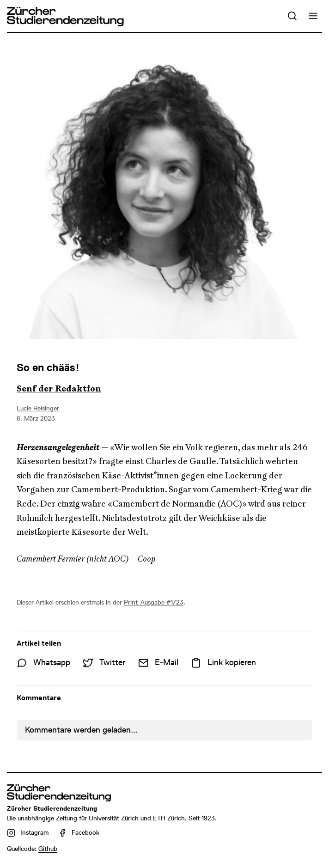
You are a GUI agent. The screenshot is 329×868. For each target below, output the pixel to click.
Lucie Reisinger (38, 408)
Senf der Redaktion (59, 389)
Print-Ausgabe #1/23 (154, 602)
